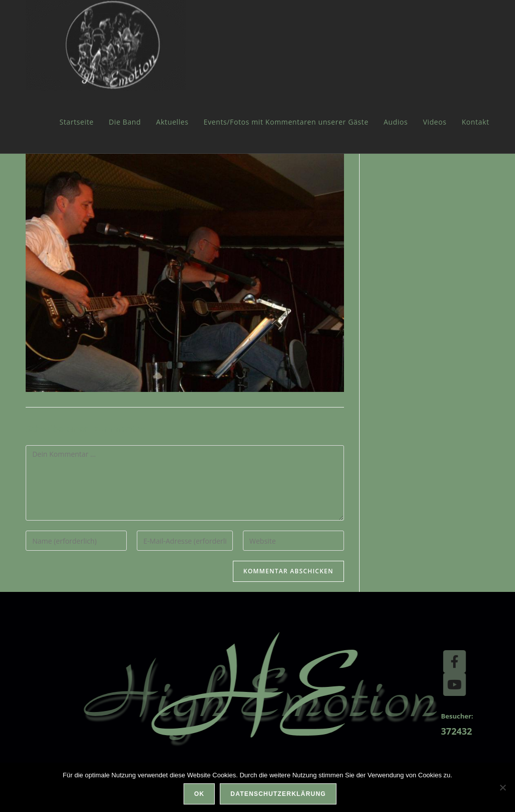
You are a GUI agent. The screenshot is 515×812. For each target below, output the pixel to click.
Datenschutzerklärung (278, 794)
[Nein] (502, 787)
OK (199, 794)
